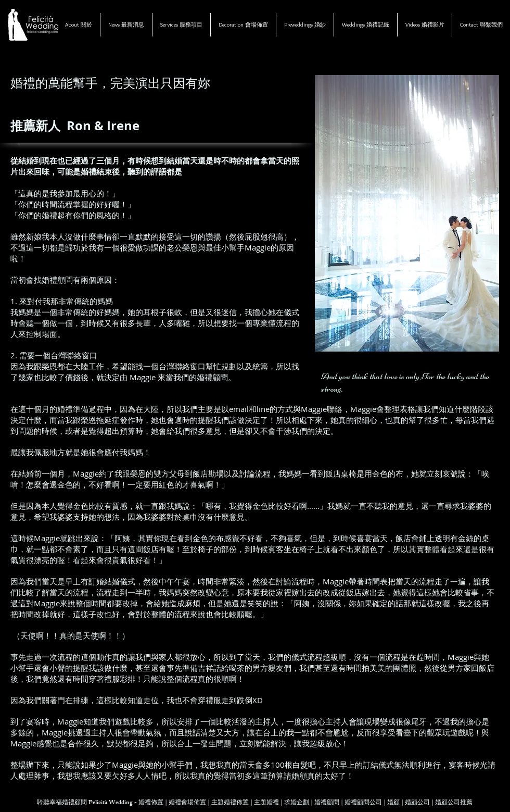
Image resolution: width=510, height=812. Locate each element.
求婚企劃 (297, 803)
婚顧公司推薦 (454, 803)
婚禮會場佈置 (187, 803)
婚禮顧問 (327, 803)
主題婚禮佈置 (230, 803)
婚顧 (393, 803)
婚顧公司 (417, 803)
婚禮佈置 (151, 803)
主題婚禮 (267, 803)
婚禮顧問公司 (363, 803)
